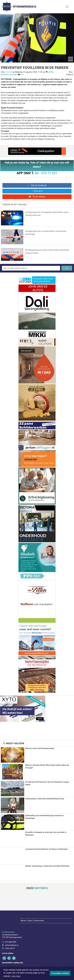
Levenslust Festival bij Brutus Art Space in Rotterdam (46, 849)
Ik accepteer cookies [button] (60, 973)
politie (51, 72)
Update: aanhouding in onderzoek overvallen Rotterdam (47, 866)
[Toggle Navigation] (67, 7)
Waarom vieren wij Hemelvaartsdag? (40, 748)
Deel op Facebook (37, 185)
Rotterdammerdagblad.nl (25, 7)
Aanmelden (9, 963)
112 (22, 75)
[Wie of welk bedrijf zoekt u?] (31, 268)
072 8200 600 (11, 930)
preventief (13, 75)
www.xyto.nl (10, 936)
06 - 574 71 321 (46, 173)
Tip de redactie (37, 197)
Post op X (37, 191)
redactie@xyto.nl (12, 933)
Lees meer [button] (16, 976)
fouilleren (5, 75)
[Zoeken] (67, 268)
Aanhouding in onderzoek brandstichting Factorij (45, 799)
